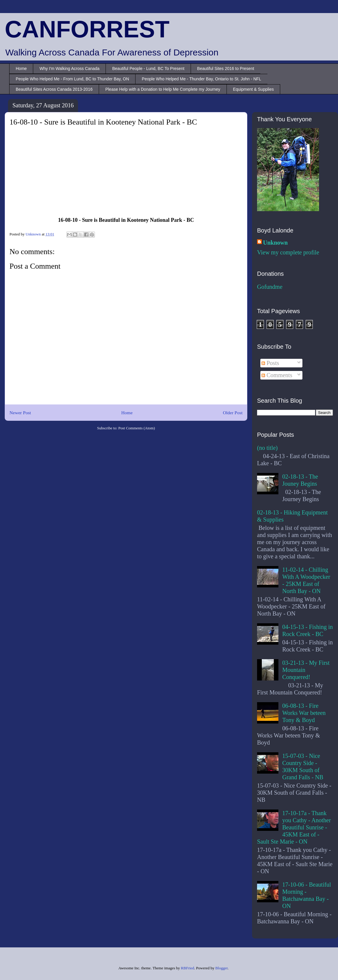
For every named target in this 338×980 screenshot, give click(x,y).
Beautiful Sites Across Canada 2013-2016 (54, 89)
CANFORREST (87, 29)
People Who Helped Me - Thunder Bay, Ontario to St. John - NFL (201, 79)
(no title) (267, 448)
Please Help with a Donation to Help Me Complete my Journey (163, 89)
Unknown (275, 243)
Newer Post (20, 413)
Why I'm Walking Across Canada (69, 68)
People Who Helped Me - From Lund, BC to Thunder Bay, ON (72, 79)
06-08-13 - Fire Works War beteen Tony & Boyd (304, 713)
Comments (277, 375)
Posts (270, 363)
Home (21, 68)
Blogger (221, 968)
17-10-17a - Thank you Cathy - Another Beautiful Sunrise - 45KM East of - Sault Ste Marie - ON (294, 827)
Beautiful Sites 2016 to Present (226, 68)
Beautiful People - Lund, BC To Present (148, 68)
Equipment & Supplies (253, 89)
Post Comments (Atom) (137, 428)
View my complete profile (288, 252)
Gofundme (270, 287)
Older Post (233, 413)
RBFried (188, 968)
